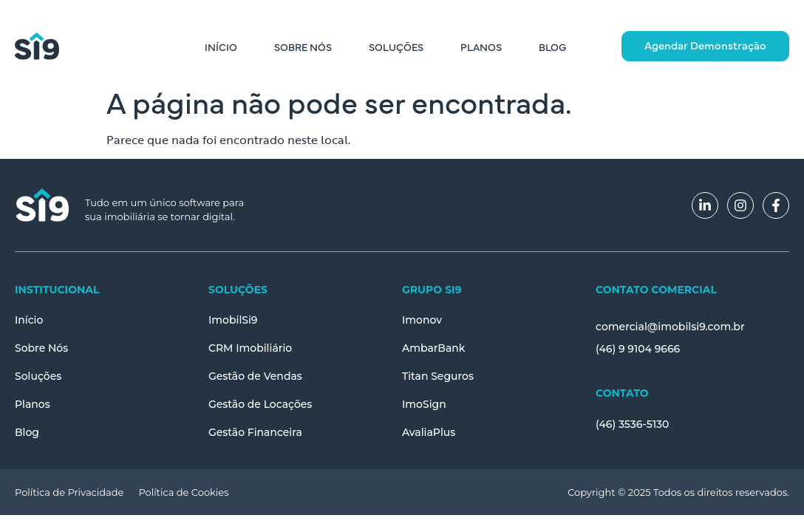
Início (221, 47)
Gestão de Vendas (255, 376)
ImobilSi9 (233, 320)
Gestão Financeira (255, 432)
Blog (552, 47)
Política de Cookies (183, 492)
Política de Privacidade (69, 492)
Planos (481, 47)
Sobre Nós (303, 47)
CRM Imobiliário (250, 348)
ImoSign (424, 404)
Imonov (422, 320)
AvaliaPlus (429, 432)
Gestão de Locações (260, 404)
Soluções (396, 47)
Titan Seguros (438, 376)
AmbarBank (434, 348)
